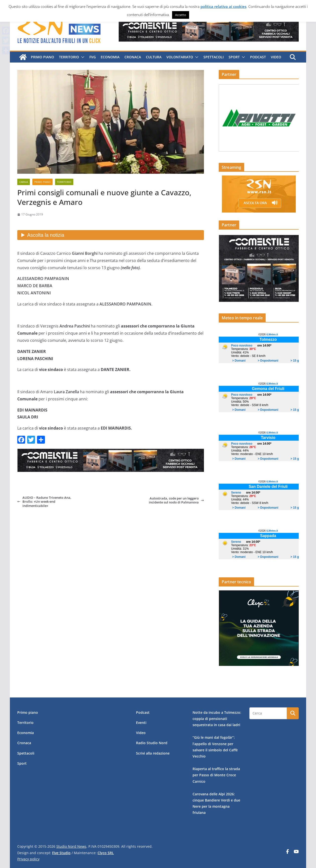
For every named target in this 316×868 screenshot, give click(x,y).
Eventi (141, 723)
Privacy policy (28, 859)
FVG (92, 57)
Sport (234, 57)
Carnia (24, 182)
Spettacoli (213, 57)
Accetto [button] (181, 15)
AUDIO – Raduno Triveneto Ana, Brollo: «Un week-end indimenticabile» (44, 502)
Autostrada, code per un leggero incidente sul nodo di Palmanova (176, 500)
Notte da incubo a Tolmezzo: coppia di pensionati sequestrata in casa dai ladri (217, 719)
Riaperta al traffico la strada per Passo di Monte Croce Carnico (216, 775)
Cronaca (132, 57)
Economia (110, 57)
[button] (81, 57)
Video (276, 57)
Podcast (258, 57)
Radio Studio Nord (152, 743)
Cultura (153, 57)
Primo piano (42, 57)
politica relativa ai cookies (223, 6)
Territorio (69, 57)
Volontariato (179, 57)
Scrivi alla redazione (153, 753)
